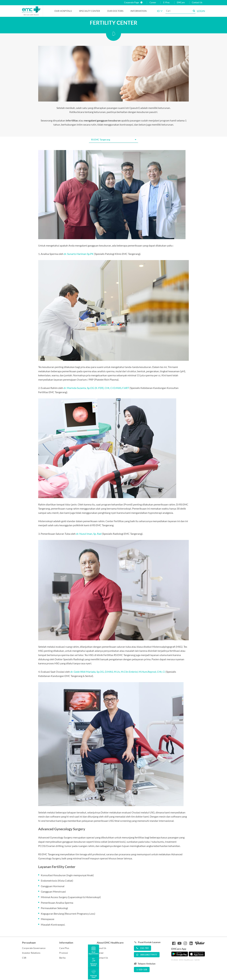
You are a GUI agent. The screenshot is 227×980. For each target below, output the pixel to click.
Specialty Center (89, 11)
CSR (24, 958)
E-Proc (166, 3)
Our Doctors (115, 11)
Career (153, 3)
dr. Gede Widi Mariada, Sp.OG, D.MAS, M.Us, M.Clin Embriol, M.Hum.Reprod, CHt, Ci (118, 672)
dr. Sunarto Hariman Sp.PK (79, 254)
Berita (62, 958)
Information (139, 11)
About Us (101, 948)
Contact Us (197, 3)
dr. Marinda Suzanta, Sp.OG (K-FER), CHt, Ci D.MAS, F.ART (96, 388)
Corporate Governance (34, 948)
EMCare (181, 3)
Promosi (64, 953)
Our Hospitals (63, 11)
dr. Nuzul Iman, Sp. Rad (89, 534)
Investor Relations (31, 953)
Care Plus (64, 948)
